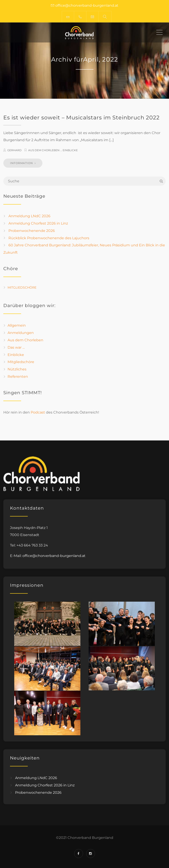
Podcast (38, 412)
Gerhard (14, 150)
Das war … (16, 347)
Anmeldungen (21, 333)
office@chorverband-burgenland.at (54, 556)
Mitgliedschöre (22, 287)
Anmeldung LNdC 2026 (29, 216)
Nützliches (17, 369)
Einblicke (70, 150)
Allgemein (17, 325)
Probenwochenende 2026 (32, 231)
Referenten (18, 377)
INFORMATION (23, 163)
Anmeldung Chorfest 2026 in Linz (38, 223)
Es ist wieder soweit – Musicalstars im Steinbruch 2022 (82, 118)
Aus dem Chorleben (44, 150)
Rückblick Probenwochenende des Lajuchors (49, 238)
